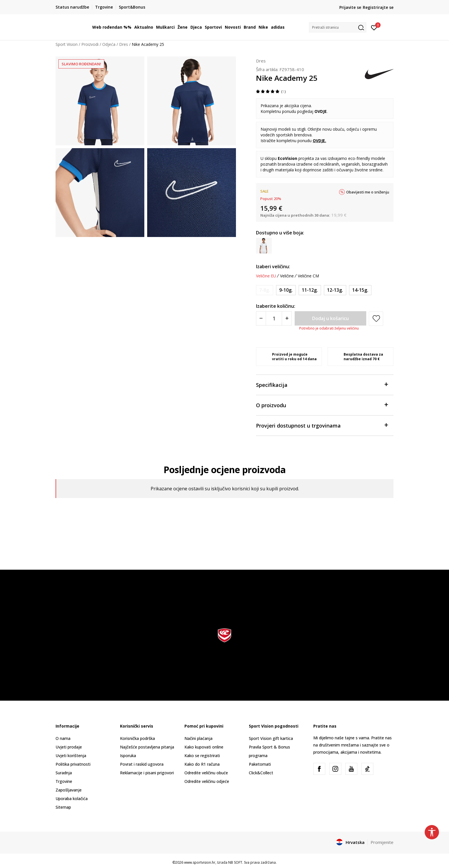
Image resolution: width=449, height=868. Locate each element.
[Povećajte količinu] (287, 318)
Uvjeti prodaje (69, 747)
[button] (338, 27)
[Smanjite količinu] (261, 318)
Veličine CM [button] (308, 276)
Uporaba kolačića (72, 799)
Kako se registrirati (202, 756)
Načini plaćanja (198, 738)
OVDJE (319, 141)
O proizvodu (322, 405)
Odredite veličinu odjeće (207, 781)
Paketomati (260, 764)
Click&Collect (261, 773)
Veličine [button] (287, 276)
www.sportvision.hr (200, 862)
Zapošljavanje (69, 790)
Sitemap (63, 807)
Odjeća (109, 44)
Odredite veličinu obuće (206, 773)
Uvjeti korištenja (71, 756)
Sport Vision (67, 44)
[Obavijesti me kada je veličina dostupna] (265, 290)
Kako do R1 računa (202, 764)
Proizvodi (90, 44)
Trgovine (64, 781)
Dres (124, 44)
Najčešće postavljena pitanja (147, 747)
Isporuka (128, 756)
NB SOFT (235, 862)
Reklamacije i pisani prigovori (147, 773)
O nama (63, 738)
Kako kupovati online (204, 747)
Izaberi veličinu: (273, 267)
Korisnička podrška (137, 738)
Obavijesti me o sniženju (368, 192)
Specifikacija (322, 384)
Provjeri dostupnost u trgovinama (322, 425)
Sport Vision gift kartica (271, 738)
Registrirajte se (378, 7)
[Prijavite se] (374, 27)
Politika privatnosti (73, 764)
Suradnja (64, 773)
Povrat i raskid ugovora (142, 764)
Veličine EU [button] (266, 276)
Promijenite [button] (382, 842)
